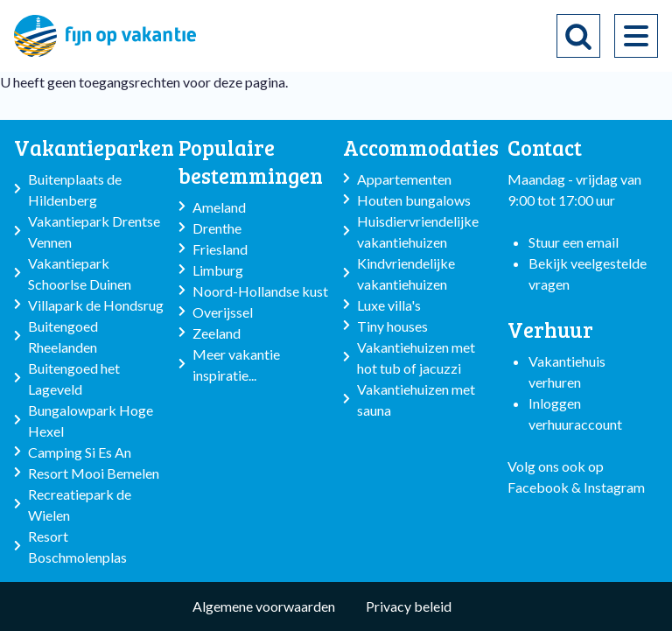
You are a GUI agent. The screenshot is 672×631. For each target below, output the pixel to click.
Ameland (219, 207)
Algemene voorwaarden (264, 606)
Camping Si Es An (80, 452)
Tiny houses (392, 326)
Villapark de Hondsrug (96, 305)
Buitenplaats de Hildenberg (75, 189)
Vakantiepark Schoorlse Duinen (80, 273)
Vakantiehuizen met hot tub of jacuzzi (416, 358)
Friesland (220, 249)
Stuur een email (574, 242)
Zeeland (217, 333)
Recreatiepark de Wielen (80, 505)
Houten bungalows (414, 200)
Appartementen (404, 179)
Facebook (538, 487)
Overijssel (223, 312)
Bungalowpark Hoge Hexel (91, 421)
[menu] (636, 36)
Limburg (218, 270)
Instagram (614, 487)
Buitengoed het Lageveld (74, 379)
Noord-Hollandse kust (260, 291)
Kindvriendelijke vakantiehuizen (406, 273)
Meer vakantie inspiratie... (236, 365)
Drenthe (217, 228)
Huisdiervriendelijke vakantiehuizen (418, 231)
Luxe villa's (389, 305)
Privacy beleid (409, 606)
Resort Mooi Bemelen (94, 473)
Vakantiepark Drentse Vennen (94, 231)
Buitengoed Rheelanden (63, 337)
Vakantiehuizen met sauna (416, 400)
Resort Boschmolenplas (77, 547)
